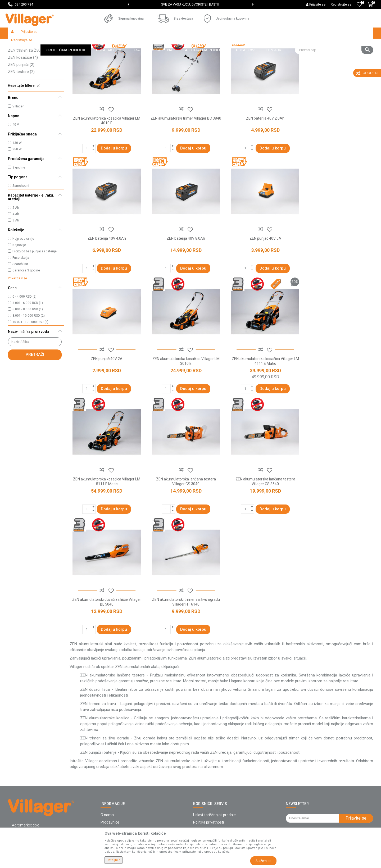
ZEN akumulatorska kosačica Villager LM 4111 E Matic (106, 393)
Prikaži (303, 54)
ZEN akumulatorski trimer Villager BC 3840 (183, 157)
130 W (17, 181)
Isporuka (200, 747)
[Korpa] (370, 7)
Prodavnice (110, 732)
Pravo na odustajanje (211, 784)
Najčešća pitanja (114, 754)
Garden (56, 44)
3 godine (19, 206)
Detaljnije (114, 860)
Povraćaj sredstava (209, 799)
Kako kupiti (202, 739)
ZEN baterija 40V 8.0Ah (106, 273)
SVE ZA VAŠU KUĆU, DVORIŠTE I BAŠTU (190, 4)
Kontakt (107, 747)
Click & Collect (205, 754)
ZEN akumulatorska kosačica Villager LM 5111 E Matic (183, 393)
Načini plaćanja (206, 762)
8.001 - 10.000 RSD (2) (29, 354)
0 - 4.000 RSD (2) (24, 335)
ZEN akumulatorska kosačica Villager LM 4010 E (106, 157)
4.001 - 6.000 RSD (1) (28, 342)
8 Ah (16, 259)
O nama (107, 725)
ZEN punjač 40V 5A (183, 273)
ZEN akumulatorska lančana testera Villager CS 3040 (260, 393)
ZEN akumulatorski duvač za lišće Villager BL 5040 (106, 512)
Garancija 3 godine (26, 309)
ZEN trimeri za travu (28, 82)
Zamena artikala (207, 806)
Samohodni (21, 224)
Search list (20, 303)
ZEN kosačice (23, 96)
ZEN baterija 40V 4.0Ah (337, 155)
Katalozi (107, 762)
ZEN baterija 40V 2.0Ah (260, 155)
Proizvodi (39, 44)
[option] (191, 4)
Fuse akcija (21, 296)
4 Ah (16, 253)
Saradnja (108, 739)
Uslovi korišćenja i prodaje (214, 725)
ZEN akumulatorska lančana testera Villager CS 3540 (337, 393)
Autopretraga (226, 54)
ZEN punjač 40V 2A (260, 273)
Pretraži (35, 393)
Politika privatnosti (208, 732)
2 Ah (16, 246)
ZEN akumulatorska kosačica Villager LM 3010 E (337, 275)
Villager (18, 145)
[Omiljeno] (359, 4)
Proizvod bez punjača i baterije (35, 290)
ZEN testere (21, 110)
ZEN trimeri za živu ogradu (34, 89)
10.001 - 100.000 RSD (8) (30, 361)
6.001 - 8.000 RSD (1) (28, 348)
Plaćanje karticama (209, 769)
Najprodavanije (23, 277)
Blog (104, 769)
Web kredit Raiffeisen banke (217, 776)
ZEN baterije (21, 75)
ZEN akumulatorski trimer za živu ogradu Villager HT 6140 (183, 512)
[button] (334, 33)
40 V (16, 163)
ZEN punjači (21, 103)
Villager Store (18, 44)
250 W (17, 188)
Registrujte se (341, 4)
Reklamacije (203, 791)
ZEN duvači (21, 67)
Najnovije (19, 284)
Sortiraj (251, 54)
